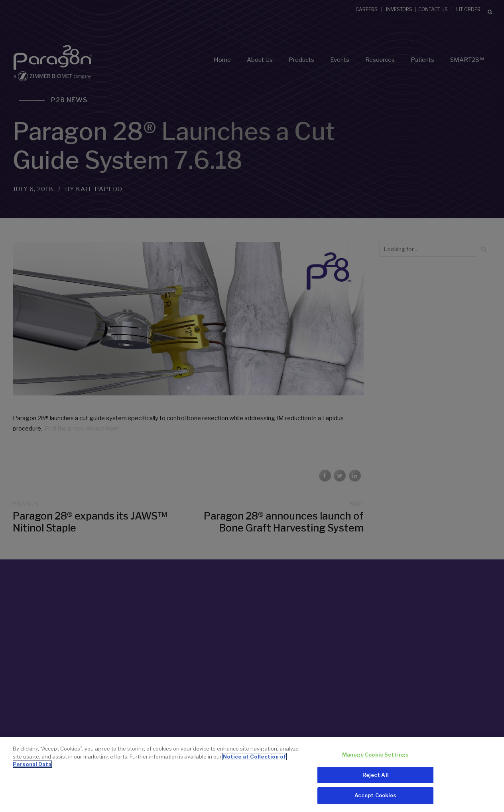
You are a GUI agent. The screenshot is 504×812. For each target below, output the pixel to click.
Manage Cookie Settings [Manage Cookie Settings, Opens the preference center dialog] (375, 756)
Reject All (376, 776)
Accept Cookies (376, 797)
